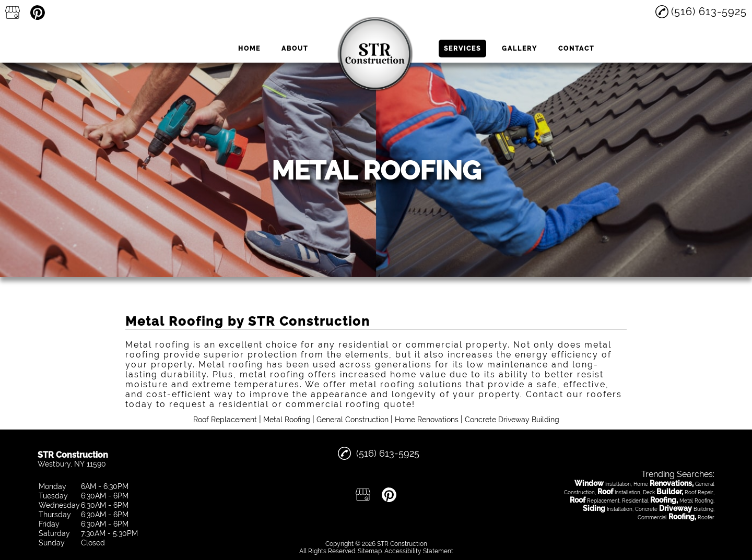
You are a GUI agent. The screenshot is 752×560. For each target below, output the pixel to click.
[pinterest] (38, 13)
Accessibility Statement (419, 551)
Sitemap (370, 551)
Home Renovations (427, 420)
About (295, 49)
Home (249, 49)
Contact (576, 49)
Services (462, 49)
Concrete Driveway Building (512, 420)
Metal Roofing (287, 420)
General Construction (352, 420)
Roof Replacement (225, 420)
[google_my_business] (13, 13)
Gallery (520, 49)
